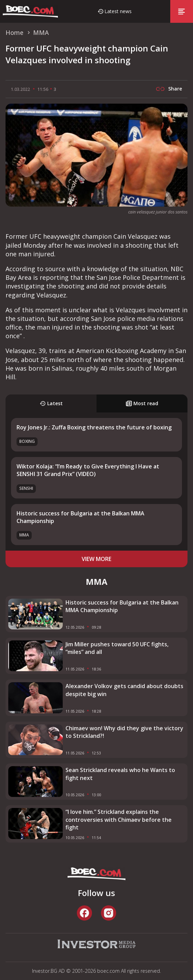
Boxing (27, 441)
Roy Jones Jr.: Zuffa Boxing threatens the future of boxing (94, 427)
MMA (24, 535)
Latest (51, 403)
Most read (142, 403)
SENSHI (26, 488)
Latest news (118, 11)
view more (96, 559)
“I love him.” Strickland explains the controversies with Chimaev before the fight (119, 820)
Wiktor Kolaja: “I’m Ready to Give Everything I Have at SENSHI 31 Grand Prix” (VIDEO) (88, 470)
